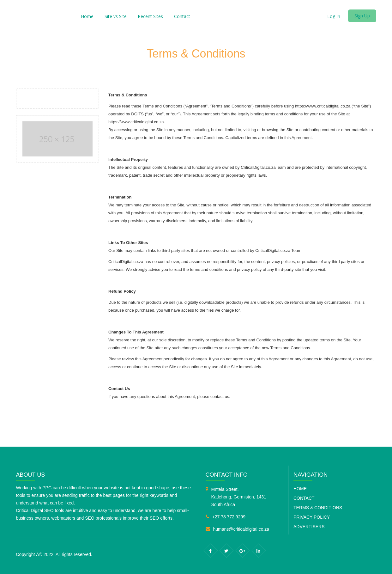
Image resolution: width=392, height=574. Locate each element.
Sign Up (362, 16)
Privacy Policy (312, 517)
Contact (182, 16)
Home (87, 16)
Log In (334, 16)
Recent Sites (150, 16)
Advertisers (309, 527)
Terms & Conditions (318, 508)
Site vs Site (116, 16)
